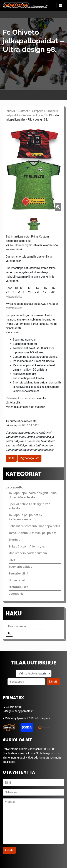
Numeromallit (18, 580)
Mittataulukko (14, 297)
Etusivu (10, 111)
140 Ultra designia (21, 245)
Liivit (12, 560)
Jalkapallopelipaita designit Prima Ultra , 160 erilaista (33, 495)
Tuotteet (23, 111)
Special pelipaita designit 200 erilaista (29, 506)
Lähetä (53, 682)
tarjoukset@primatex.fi (18, 711)
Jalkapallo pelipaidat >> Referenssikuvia (25, 517)
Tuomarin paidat (20, 567)
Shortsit (14, 540)
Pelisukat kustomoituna (20, 398)
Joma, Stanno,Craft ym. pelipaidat (33, 533)
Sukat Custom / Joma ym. (27, 547)
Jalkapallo (37, 111)
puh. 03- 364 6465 (28, 425)
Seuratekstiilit (18, 574)
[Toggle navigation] (60, 5)
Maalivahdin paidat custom (28, 553)
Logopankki (17, 594)
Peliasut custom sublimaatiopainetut (34, 526)
